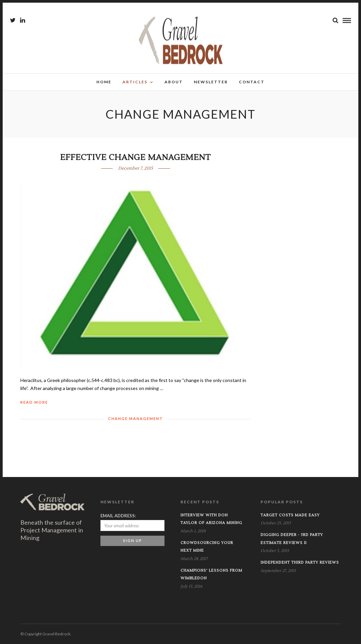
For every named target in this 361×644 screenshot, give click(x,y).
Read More (34, 402)
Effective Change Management (135, 157)
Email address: (118, 516)
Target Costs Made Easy (290, 515)
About (174, 82)
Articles (135, 82)
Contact (252, 82)
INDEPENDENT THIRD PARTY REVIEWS (300, 562)
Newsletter (211, 82)
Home (104, 82)
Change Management (135, 418)
